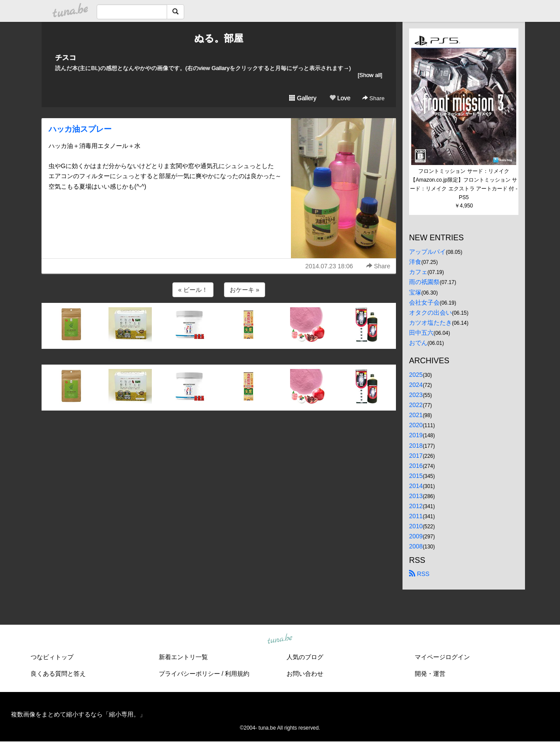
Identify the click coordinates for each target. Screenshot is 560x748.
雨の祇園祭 (424, 282)
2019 (416, 435)
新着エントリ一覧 (183, 657)
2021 (416, 415)
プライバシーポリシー (189, 674)
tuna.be (280, 639)
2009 (416, 536)
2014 (416, 486)
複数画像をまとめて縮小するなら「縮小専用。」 (78, 714)
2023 (416, 395)
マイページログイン (442, 657)
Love (340, 98)
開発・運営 (430, 674)
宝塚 (415, 292)
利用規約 (237, 674)
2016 (416, 466)
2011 (416, 516)
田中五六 (421, 333)
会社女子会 (424, 302)
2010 (416, 526)
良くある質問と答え (58, 674)
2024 (416, 385)
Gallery (303, 98)
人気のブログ (305, 657)
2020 (416, 425)
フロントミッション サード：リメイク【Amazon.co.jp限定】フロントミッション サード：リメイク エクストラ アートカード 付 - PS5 (464, 184)
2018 (416, 446)
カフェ (418, 272)
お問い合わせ (305, 674)
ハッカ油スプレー (80, 129)
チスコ (66, 58)
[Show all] (370, 75)
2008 (416, 546)
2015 (416, 476)
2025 (416, 375)
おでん (418, 343)
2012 (416, 506)
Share (373, 98)
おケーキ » (245, 290)
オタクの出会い (430, 313)
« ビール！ (193, 290)
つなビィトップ (52, 657)
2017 (416, 456)
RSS (419, 574)
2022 (416, 405)
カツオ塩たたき (430, 323)
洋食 (415, 262)
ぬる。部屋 (219, 38)
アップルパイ (427, 252)
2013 (416, 496)
